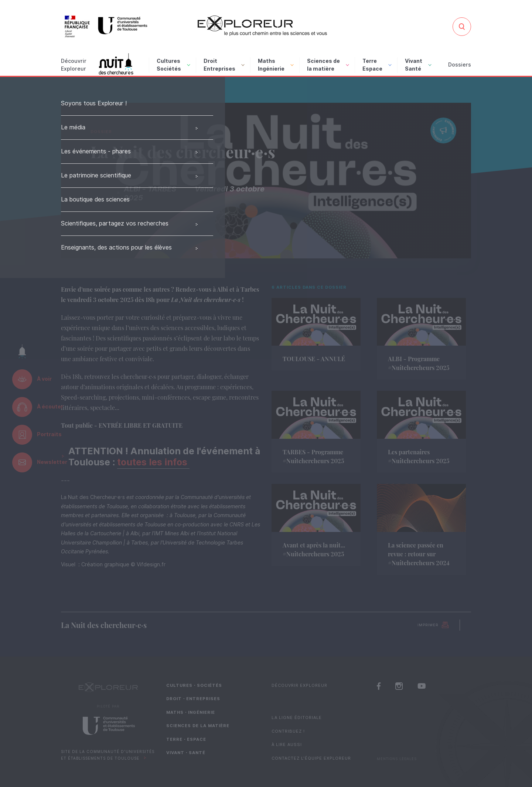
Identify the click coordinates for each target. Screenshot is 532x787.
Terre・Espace (186, 739)
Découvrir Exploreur (299, 685)
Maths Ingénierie (276, 65)
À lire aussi (287, 744)
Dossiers (460, 65)
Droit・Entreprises (193, 699)
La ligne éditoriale (297, 718)
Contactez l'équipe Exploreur (311, 758)
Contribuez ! (288, 731)
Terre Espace (377, 65)
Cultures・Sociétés (194, 685)
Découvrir (74, 65)
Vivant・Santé (186, 753)
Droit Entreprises (224, 65)
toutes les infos (153, 462)
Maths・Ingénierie (191, 712)
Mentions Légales (397, 759)
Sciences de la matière (328, 65)
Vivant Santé (418, 65)
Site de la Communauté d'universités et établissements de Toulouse (108, 755)
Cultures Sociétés (173, 65)
